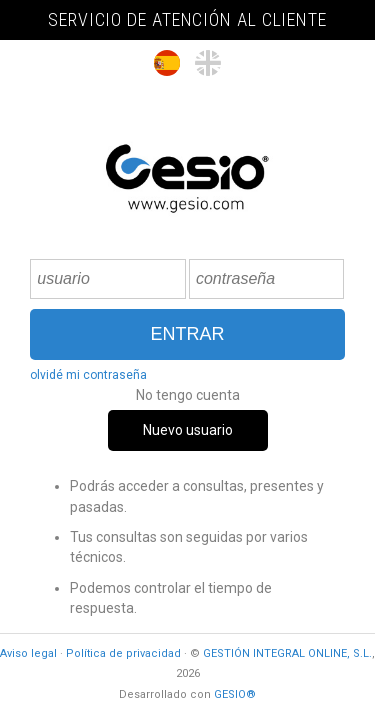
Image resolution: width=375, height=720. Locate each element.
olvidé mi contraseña (88, 375)
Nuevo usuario (188, 430)
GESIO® (235, 694)
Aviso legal (28, 653)
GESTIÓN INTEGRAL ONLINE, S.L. (287, 653)
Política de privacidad (123, 653)
